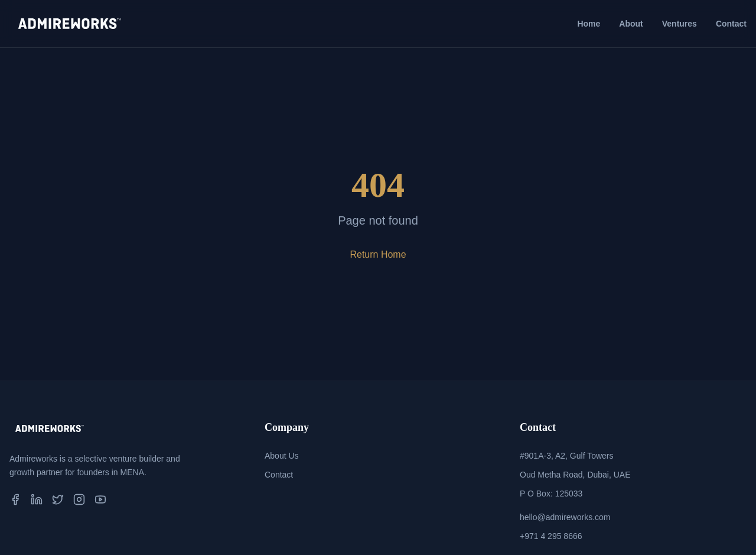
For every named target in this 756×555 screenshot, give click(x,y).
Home (589, 24)
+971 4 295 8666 (551, 536)
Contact (731, 24)
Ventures (680, 24)
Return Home (378, 254)
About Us (282, 456)
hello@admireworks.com (565, 517)
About (631, 24)
